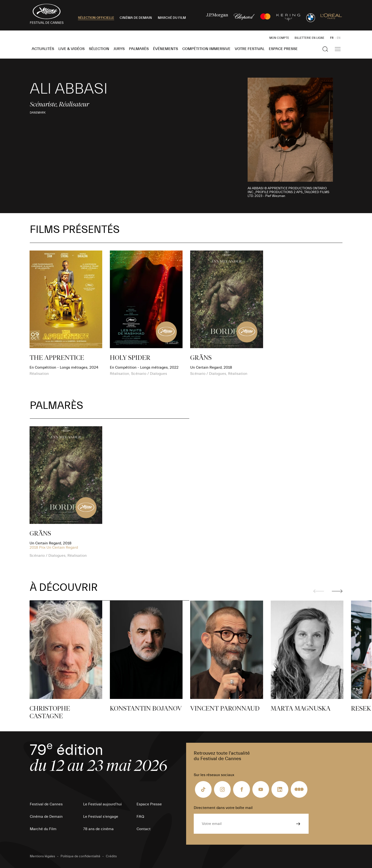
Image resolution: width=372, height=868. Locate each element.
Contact (144, 829)
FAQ (140, 817)
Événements (166, 49)
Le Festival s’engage (101, 817)
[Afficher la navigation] (338, 49)
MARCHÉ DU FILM (172, 18)
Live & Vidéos (71, 49)
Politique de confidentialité (80, 856)
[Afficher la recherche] (325, 49)
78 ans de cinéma (98, 829)
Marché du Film (43, 829)
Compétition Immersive (206, 49)
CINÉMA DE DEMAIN (136, 18)
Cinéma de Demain (46, 817)
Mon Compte (279, 38)
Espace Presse (283, 49)
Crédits (111, 856)
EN (339, 38)
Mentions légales (42, 856)
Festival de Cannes (46, 804)
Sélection (99, 49)
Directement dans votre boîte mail (223, 808)
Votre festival (250, 49)
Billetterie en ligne (309, 38)
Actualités (43, 49)
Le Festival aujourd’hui (102, 804)
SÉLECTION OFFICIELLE (96, 18)
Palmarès (139, 49)
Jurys (119, 49)
